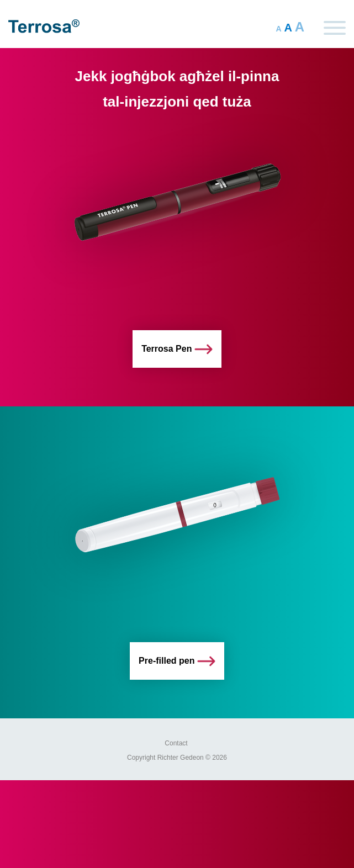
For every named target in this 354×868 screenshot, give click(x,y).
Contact (176, 743)
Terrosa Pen (177, 349)
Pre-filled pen (177, 661)
